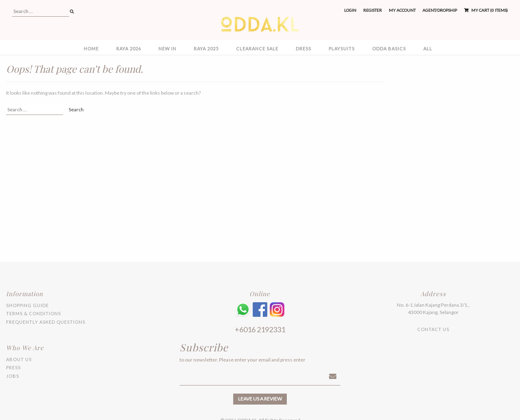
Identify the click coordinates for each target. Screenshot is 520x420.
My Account (402, 10)
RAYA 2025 (206, 49)
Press (13, 367)
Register (373, 10)
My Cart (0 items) (486, 10)
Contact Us (433, 329)
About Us (19, 359)
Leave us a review (260, 399)
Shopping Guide (27, 305)
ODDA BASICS (389, 49)
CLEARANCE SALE (257, 49)
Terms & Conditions (34, 313)
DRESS (303, 49)
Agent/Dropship (440, 10)
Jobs (13, 376)
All (428, 49)
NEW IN (167, 49)
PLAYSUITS (342, 49)
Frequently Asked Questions (46, 322)
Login (350, 10)
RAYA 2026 (129, 49)
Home (91, 49)
